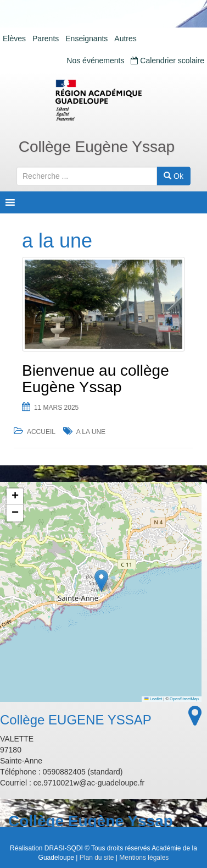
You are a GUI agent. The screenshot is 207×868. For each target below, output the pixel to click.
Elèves (14, 39)
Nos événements (95, 61)
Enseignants (86, 39)
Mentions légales (144, 858)
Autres (125, 39)
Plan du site (97, 858)
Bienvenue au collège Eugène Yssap (96, 379)
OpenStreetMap (184, 699)
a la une (91, 432)
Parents (46, 39)
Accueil (41, 432)
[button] (101, 581)
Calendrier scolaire (167, 61)
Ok (174, 176)
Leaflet (153, 699)
